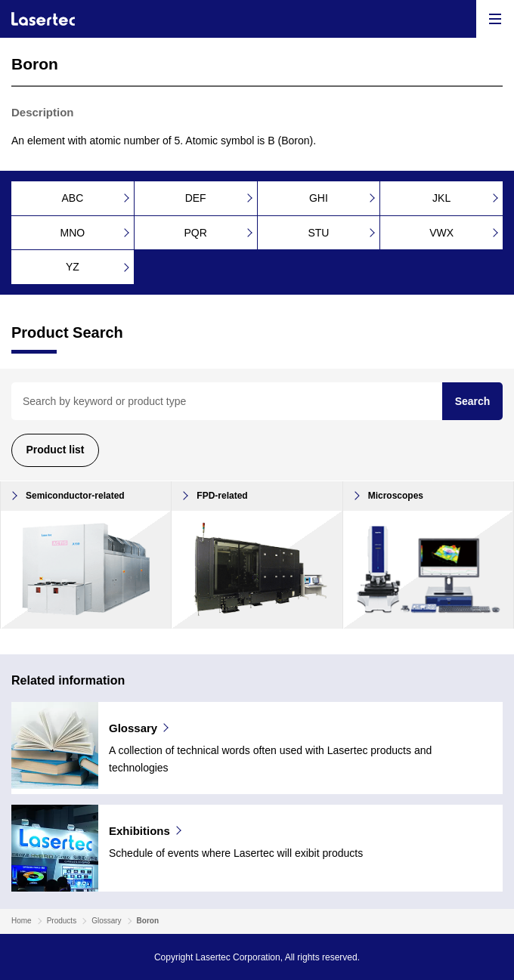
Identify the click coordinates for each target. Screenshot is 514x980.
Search (473, 401)
